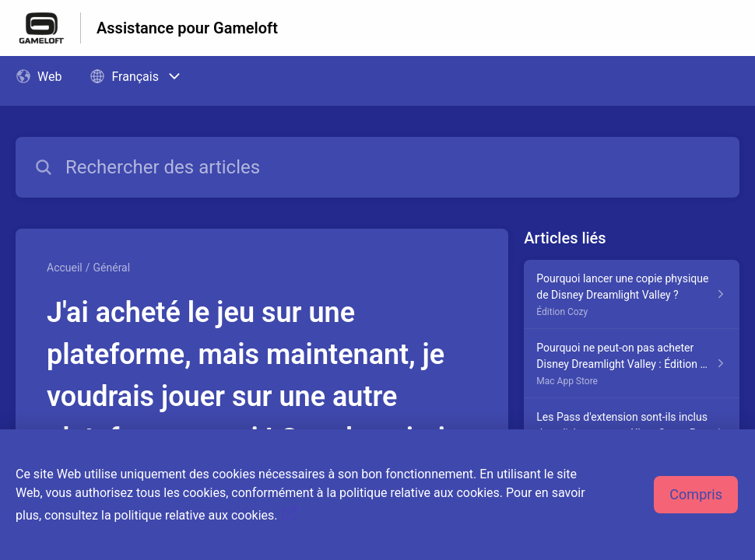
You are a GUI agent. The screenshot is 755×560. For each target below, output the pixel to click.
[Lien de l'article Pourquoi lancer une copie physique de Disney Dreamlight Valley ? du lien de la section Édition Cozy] (632, 294)
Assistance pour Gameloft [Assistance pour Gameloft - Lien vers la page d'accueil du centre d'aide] (187, 28)
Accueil (65, 268)
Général (112, 268)
